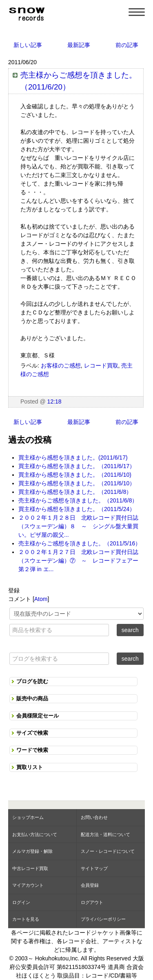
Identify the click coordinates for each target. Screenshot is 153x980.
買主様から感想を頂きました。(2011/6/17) (73, 457)
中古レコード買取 (30, 868)
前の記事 (127, 45)
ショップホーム (28, 817)
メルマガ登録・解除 (32, 851)
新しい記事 (28, 45)
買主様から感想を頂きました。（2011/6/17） (77, 466)
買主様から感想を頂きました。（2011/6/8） (75, 492)
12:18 (54, 401)
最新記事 (79, 45)
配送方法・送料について (105, 834)
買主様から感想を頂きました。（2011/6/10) (75, 475)
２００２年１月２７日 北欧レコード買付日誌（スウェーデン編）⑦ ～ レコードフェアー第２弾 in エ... (78, 561)
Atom (41, 599)
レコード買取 (101, 366)
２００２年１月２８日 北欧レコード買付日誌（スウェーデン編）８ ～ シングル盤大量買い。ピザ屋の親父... (78, 526)
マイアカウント (28, 885)
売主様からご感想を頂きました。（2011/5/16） (80, 543)
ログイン (21, 902)
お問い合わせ (94, 817)
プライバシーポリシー (103, 919)
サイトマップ (94, 868)
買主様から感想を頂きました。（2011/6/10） (77, 483)
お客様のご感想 (61, 366)
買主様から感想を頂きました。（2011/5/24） (77, 509)
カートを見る (26, 919)
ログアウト (92, 902)
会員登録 (90, 885)
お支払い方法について (35, 834)
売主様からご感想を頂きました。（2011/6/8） (78, 500)
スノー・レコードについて (108, 851)
